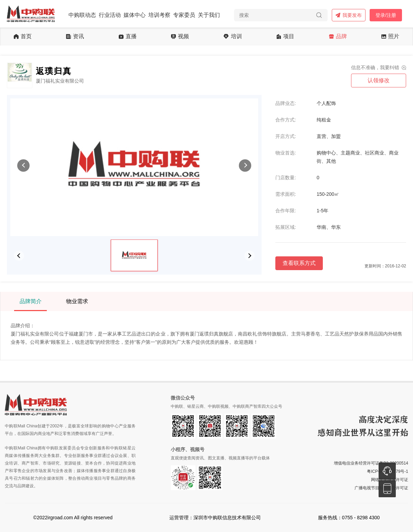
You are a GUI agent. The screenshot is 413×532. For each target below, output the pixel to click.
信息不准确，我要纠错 (375, 67)
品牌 (338, 36)
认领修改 (379, 80)
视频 (180, 36)
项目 (285, 36)
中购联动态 (82, 15)
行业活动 (110, 15)
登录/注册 (386, 15)
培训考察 (159, 15)
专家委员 (184, 15)
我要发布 (349, 15)
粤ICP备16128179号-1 (388, 471)
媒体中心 (135, 15)
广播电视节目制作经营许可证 (381, 488)
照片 (390, 36)
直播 (128, 36)
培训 (232, 36)
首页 (23, 36)
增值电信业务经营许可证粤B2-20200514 (371, 463)
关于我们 (209, 15)
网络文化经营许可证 (390, 480)
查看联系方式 (299, 263)
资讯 (75, 36)
